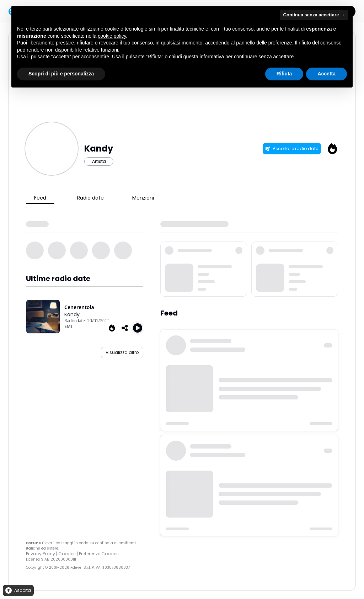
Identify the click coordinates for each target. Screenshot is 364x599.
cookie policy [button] (112, 36)
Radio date (90, 198)
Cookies (67, 554)
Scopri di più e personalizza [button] (61, 74)
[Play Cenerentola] (138, 328)
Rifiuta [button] (284, 74)
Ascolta (18, 591)
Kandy (72, 314)
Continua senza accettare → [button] (314, 15)
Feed (40, 198)
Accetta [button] (326, 74)
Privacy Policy (41, 554)
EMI (68, 326)
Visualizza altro (122, 352)
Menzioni (143, 198)
